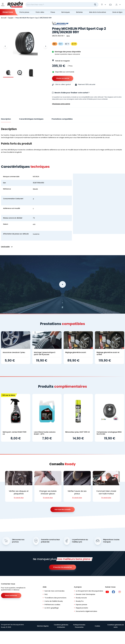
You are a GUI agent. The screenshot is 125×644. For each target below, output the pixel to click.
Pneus (53, 12)
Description (6, 119)
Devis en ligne (117, 12)
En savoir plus (19, 498)
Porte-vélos (40, 12)
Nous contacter (11, 595)
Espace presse (81, 605)
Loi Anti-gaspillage (52, 608)
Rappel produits (82, 608)
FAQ (46, 594)
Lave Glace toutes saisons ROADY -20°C (45, 433)
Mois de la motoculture (98, 12)
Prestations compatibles (62, 119)
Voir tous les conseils (63, 509)
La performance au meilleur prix (80, 541)
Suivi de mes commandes (54, 591)
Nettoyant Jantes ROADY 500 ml (15, 433)
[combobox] (62, 5)
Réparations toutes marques (111, 541)
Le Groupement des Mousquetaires (89, 591)
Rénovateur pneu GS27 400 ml (77, 432)
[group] (8, 73)
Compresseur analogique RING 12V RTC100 (109, 433)
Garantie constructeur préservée (50, 541)
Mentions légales (43, 626)
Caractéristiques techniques (31, 119)
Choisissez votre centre (61, 104)
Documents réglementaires (86, 611)
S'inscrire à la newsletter (63, 567)
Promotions (8, 12)
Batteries (79, 12)
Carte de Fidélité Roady (54, 601)
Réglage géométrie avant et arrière (108, 353)
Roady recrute (81, 598)
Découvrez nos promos (18, 541)
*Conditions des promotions (55, 598)
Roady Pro (80, 601)
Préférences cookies (52, 605)
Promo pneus (24, 12)
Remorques (66, 12)
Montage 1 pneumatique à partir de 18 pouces (45, 353)
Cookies (97, 626)
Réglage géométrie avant (76, 352)
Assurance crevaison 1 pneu (14, 352)
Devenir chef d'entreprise (85, 594)
